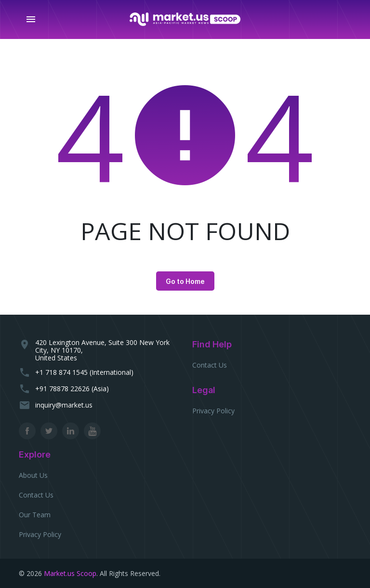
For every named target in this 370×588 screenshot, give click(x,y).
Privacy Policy (213, 411)
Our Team (35, 515)
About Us (33, 475)
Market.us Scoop (70, 573)
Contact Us (210, 365)
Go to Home (185, 281)
